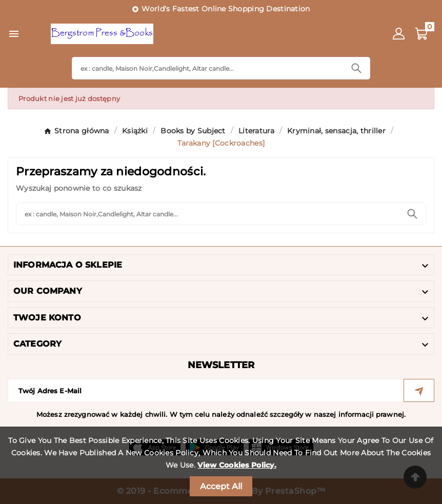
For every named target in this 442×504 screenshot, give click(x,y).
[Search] (208, 68)
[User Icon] (399, 34)
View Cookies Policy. (237, 465)
